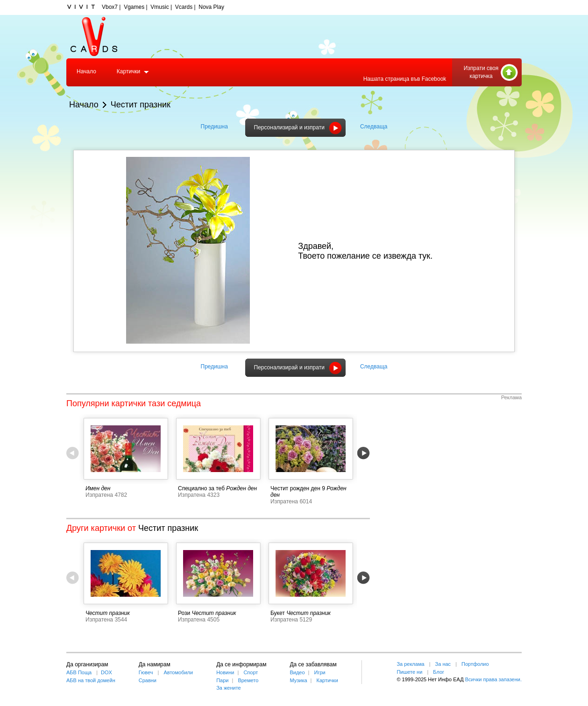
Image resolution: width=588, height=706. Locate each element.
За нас (443, 664)
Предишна (214, 127)
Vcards (184, 7)
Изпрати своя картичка (481, 72)
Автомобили (179, 672)
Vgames (134, 7)
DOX (106, 672)
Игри (319, 672)
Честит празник (141, 105)
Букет (278, 613)
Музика (298, 680)
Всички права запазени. (493, 679)
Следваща (374, 127)
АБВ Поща (79, 672)
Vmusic (159, 7)
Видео (297, 672)
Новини (225, 672)
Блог (439, 672)
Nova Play (211, 7)
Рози (184, 613)
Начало (86, 71)
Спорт (251, 672)
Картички (128, 71)
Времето (248, 680)
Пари (222, 680)
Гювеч (146, 672)
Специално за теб (201, 488)
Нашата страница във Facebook (405, 79)
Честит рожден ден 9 (298, 488)
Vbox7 (110, 7)
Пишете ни (409, 672)
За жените (229, 688)
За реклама (410, 664)
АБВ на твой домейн (91, 680)
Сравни (148, 680)
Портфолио (475, 664)
